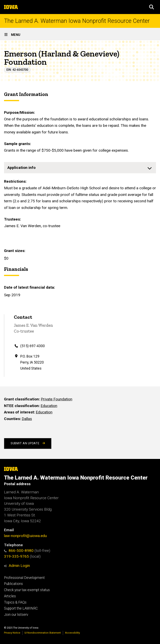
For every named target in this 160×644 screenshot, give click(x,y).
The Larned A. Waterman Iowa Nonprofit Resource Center (77, 21)
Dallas (27, 419)
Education (49, 406)
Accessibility (72, 633)
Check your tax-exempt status (27, 590)
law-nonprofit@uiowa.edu (25, 536)
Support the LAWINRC (21, 608)
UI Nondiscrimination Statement (43, 633)
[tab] (80, 168)
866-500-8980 (19, 551)
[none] (80, 168)
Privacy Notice (12, 633)
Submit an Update (28, 443)
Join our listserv (16, 615)
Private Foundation (57, 399)
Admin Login (19, 566)
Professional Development (24, 578)
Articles (10, 596)
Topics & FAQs (15, 602)
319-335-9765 (16, 556)
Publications (13, 584)
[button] (152, 7)
